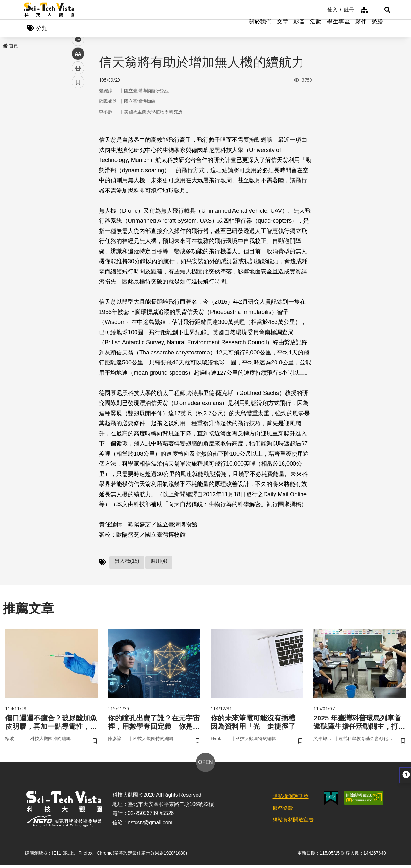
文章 (283, 29)
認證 (378, 29)
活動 (316, 29)
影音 (299, 29)
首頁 (10, 47)
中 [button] (78, 165)
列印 (78, 179)
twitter (78, 137)
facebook (78, 123)
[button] (379, 10)
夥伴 (361, 29)
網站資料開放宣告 (293, 823)
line (76, 151)
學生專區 (338, 29)
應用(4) (159, 563)
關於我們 (260, 29)
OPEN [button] (205, 765)
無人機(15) (127, 563)
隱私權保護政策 (291, 799)
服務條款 (283, 811)
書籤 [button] (78, 193)
